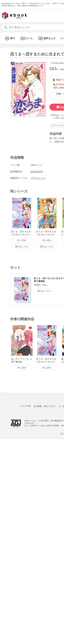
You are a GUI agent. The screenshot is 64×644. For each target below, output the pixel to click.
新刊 (9, 38)
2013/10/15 (37, 172)
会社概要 (38, 406)
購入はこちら (44, 291)
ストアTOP (26, 406)
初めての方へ (50, 406)
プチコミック (38, 178)
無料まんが (47, 38)
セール (26, 38)
